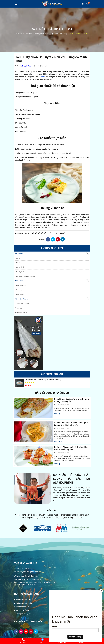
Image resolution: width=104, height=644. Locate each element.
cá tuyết (42, 77)
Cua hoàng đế (21, 285)
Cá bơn (19, 258)
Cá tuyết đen (21, 272)
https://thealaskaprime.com (31, 576)
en (83, 4)
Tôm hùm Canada (23, 303)
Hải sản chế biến (21, 313)
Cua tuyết (20, 290)
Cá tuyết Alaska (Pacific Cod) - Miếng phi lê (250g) (43, 380)
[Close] (101, 591)
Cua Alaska (52, 281)
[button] (48, 537)
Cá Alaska (52, 254)
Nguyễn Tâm (26, 66)
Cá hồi (19, 263)
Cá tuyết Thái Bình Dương (26, 276)
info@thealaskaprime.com (29, 572)
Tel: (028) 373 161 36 (22, 568)
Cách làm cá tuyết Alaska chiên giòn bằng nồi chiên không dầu (71, 424)
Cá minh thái (21, 267)
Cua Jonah (20, 294)
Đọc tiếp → (58, 414)
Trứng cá (18, 308)
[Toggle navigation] (16, 4)
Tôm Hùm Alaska (52, 299)
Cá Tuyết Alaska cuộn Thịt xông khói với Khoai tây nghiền (71, 448)
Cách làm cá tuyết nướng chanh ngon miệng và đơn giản (71, 400)
